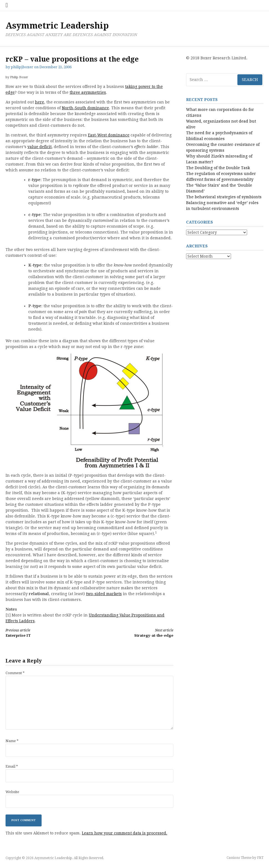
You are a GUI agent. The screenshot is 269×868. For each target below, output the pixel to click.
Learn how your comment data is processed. (125, 833)
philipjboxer (22, 67)
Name (12, 741)
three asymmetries (88, 92)
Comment (15, 673)
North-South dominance (85, 108)
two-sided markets (104, 594)
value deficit (40, 147)
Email (12, 766)
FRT (260, 858)
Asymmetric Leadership (57, 26)
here (40, 102)
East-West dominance (109, 135)
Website (12, 792)
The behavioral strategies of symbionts (224, 197)
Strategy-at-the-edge (135, 633)
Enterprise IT (43, 633)
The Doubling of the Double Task (218, 168)
